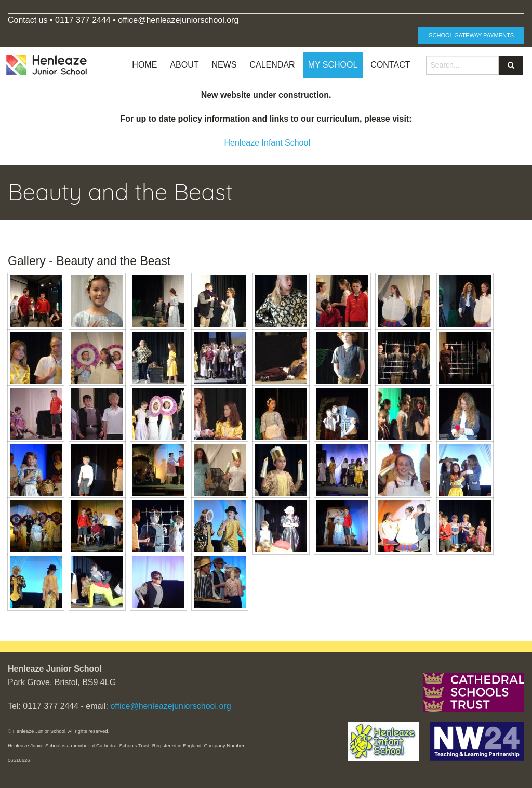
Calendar (272, 65)
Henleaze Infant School (267, 143)
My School (333, 65)
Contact (390, 65)
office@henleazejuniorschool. (172, 20)
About (184, 65)
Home (144, 65)
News (224, 65)
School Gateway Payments (471, 35)
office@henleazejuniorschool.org (170, 706)
